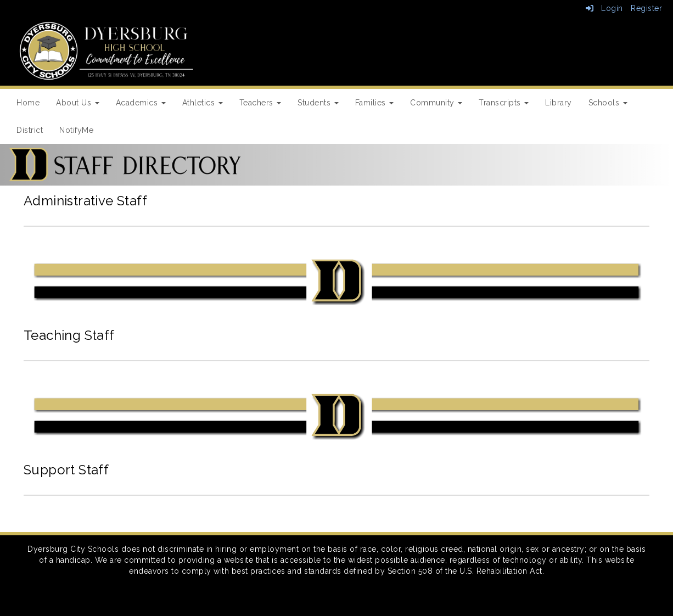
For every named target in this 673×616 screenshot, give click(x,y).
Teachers (260, 103)
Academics (141, 103)
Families (375, 103)
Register (646, 8)
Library (559, 103)
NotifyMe (76, 130)
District (30, 130)
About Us (78, 103)
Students (318, 103)
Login (604, 8)
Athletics (203, 103)
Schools (608, 103)
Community (436, 103)
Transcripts (504, 103)
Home (28, 103)
